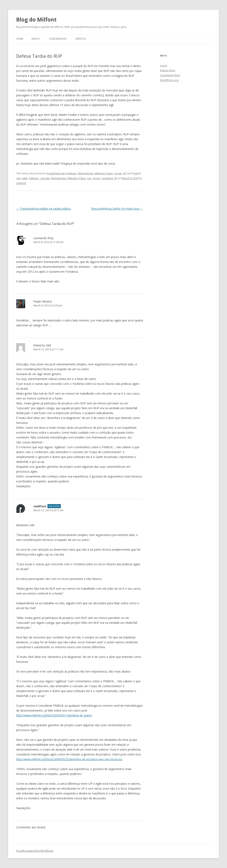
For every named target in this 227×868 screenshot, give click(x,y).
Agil (18, 178)
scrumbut (107, 178)
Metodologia (86, 173)
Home (20, 39)
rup (89, 178)
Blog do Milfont (36, 20)
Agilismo (34, 178)
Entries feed (168, 70)
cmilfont (21, 183)
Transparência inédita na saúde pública (43, 209)
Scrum (118, 173)
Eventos (81, 39)
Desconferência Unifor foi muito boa (117, 209)
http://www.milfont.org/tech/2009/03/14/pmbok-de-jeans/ (54, 715)
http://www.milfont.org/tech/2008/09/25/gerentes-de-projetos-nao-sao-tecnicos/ (69, 759)
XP (125, 173)
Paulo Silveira (43, 301)
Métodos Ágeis (104, 173)
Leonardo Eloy (43, 238)
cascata (45, 178)
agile (25, 178)
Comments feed (170, 75)
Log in (164, 65)
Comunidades (58, 39)
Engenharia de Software (62, 173)
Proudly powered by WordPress (35, 851)
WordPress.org (169, 80)
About (36, 39)
